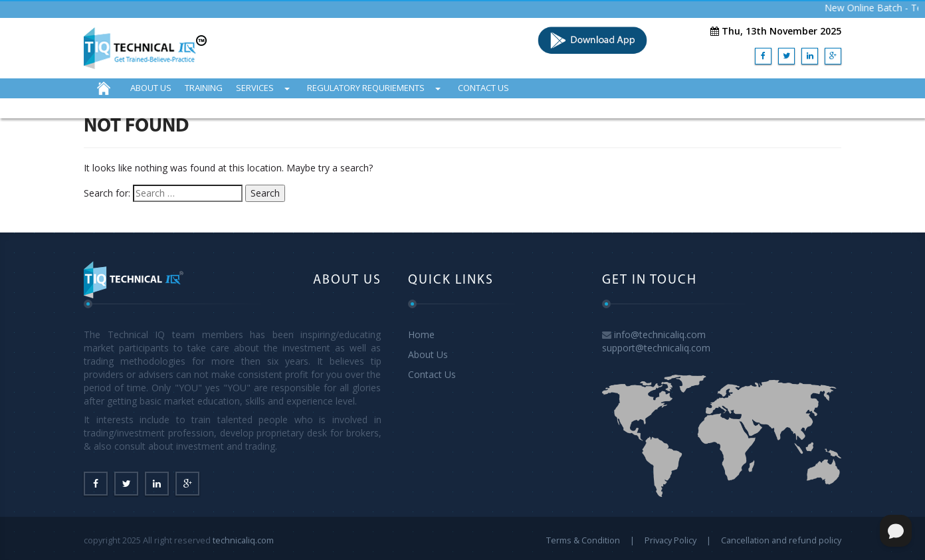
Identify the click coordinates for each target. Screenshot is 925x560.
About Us (428, 354)
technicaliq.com (243, 540)
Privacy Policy (670, 540)
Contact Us (432, 374)
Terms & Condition (583, 540)
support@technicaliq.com (656, 348)
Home (421, 334)
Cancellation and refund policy (781, 540)
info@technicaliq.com (660, 334)
